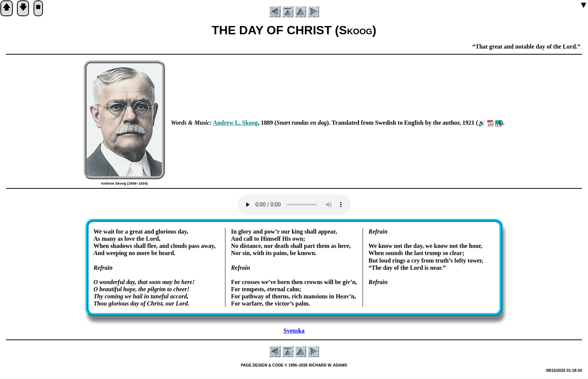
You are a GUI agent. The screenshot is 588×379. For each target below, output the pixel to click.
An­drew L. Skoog (235, 123)
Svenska (294, 331)
